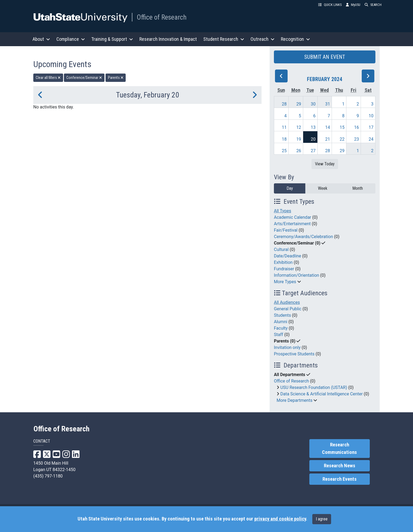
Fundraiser (284, 269)
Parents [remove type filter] (116, 78)
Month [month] (358, 188)
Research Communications (339, 449)
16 (357, 127)
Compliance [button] (71, 39)
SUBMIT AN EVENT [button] (325, 57)
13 (313, 127)
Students (282, 315)
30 (313, 104)
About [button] (41, 39)
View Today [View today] (325, 164)
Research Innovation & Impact (168, 39)
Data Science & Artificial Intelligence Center (322, 394)
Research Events (340, 479)
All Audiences (287, 302)
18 (284, 139)
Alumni (281, 322)
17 (371, 127)
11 (284, 127)
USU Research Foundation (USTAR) (314, 387)
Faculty (281, 328)
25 (284, 151)
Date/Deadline (287, 256)
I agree (322, 519)
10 (371, 116)
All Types (282, 211)
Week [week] (323, 188)
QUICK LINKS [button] (330, 5)
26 (299, 151)
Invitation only (287, 347)
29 (299, 104)
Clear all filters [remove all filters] (48, 78)
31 (328, 104)
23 (357, 139)
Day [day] (290, 188)
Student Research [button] (224, 39)
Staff (279, 335)
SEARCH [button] (373, 5)
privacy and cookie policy (280, 519)
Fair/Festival (286, 230)
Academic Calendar (293, 217)
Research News (340, 466)
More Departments (294, 400)
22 (342, 139)
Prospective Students (294, 354)
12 (299, 127)
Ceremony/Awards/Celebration (303, 237)
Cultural (281, 249)
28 (284, 104)
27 (313, 151)
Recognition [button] (295, 39)
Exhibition (283, 262)
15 (342, 127)
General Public (288, 309)
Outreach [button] (262, 39)
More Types (285, 282)
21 (328, 139)
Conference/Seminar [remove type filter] (84, 78)
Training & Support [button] (112, 39)
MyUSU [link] (353, 5)
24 (371, 139)
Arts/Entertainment (292, 224)
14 (328, 127)
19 (299, 139)
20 (313, 139)
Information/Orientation (296, 275)
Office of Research (162, 17)
